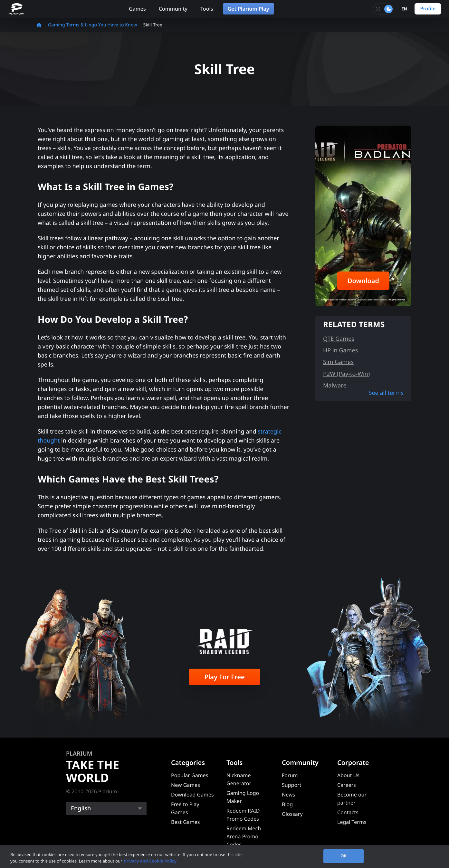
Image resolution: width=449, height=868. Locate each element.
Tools (207, 9)
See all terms (386, 393)
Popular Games (190, 775)
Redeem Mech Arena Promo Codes (244, 836)
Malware (335, 386)
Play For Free (224, 677)
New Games (186, 785)
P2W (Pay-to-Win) (346, 374)
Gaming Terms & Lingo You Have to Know (92, 25)
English (81, 808)
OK (344, 856)
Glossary (292, 814)
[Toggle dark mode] (383, 9)
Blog (287, 804)
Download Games (192, 795)
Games (137, 9)
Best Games (185, 822)
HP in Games (340, 350)
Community (173, 9)
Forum (290, 775)
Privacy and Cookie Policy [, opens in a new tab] (150, 861)
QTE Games (339, 339)
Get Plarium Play (248, 9)
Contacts (348, 812)
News (288, 795)
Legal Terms (352, 822)
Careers (347, 785)
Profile (428, 9)
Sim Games (338, 362)
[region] (224, 857)
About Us (348, 775)
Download (363, 281)
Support (291, 785)
